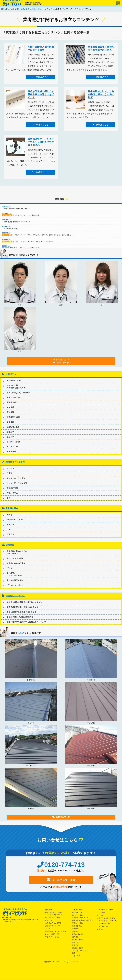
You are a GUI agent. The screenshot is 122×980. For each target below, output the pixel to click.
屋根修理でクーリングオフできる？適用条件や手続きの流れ (41, 143)
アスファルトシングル (16, 482)
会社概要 (10, 549)
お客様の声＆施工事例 (16, 567)
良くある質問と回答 (15, 584)
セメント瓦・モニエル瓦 (17, 487)
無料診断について (14, 385)
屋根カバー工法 (13, 402)
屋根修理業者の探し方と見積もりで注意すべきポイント (41, 96)
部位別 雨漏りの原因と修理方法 (20, 621)
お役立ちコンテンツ (15, 600)
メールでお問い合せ (61, 884)
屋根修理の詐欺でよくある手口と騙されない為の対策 (101, 96)
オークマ (10, 529)
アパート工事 (12, 451)
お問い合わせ (61, 366)
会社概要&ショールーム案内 (14, 578)
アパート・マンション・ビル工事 (83, 952)
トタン (9, 502)
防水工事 (10, 436)
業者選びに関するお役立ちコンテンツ (23, 611)
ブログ (9, 572)
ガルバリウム (12, 497)
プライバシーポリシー (16, 589)
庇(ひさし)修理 (13, 431)
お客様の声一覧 (61, 821)
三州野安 (10, 538)
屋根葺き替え (12, 406)
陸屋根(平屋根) (13, 492)
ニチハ (9, 534)
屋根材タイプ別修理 (15, 466)
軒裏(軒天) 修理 (13, 421)
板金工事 (10, 441)
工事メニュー (12, 378)
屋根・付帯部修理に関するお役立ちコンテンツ (26, 626)
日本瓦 (9, 477)
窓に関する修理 (13, 446)
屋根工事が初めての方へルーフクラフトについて (17, 556)
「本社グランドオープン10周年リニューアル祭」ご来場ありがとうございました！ (61, 238)
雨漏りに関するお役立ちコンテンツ (22, 616)
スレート (10, 472)
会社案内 (48, 910)
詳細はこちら (42, 78)
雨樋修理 (10, 416)
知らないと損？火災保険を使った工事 (16, 391)
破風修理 (10, 426)
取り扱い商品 (12, 512)
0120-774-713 (61, 869)
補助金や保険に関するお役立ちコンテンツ (24, 606)
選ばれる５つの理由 (15, 562)
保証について (50, 920)
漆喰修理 (10, 411)
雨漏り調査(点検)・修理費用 (19, 397)
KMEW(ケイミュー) (15, 524)
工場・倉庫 (11, 456)
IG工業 (10, 519)
